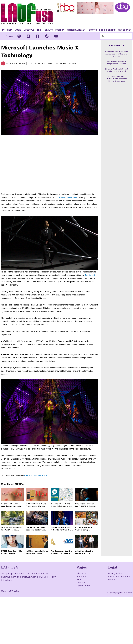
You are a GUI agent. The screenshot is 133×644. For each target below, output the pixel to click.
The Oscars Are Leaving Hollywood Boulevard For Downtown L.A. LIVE (61, 552)
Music (18, 30)
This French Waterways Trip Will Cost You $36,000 (12, 529)
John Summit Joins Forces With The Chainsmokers (84, 552)
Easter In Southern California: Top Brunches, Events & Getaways (84, 529)
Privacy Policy (115, 573)
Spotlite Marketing (125, 593)
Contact (81, 583)
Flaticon (112, 580)
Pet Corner (125, 30)
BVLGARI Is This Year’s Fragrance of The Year (36, 505)
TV (3, 30)
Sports (93, 30)
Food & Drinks (107, 30)
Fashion (60, 30)
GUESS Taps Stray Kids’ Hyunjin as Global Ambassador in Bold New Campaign (12, 552)
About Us (82, 573)
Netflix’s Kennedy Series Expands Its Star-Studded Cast (37, 552)
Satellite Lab (90, 275)
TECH (40, 30)
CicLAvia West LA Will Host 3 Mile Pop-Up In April (61, 505)
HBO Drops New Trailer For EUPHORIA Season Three (86, 505)
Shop (79, 580)
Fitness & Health (77, 30)
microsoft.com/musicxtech (66, 198)
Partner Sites (84, 586)
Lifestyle (29, 30)
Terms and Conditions (119, 576)
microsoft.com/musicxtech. (36, 475)
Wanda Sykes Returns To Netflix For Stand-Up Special (61, 529)
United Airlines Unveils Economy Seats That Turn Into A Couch (36, 529)
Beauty (49, 30)
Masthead (82, 576)
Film (10, 30)
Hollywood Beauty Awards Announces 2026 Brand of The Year (12, 505)
